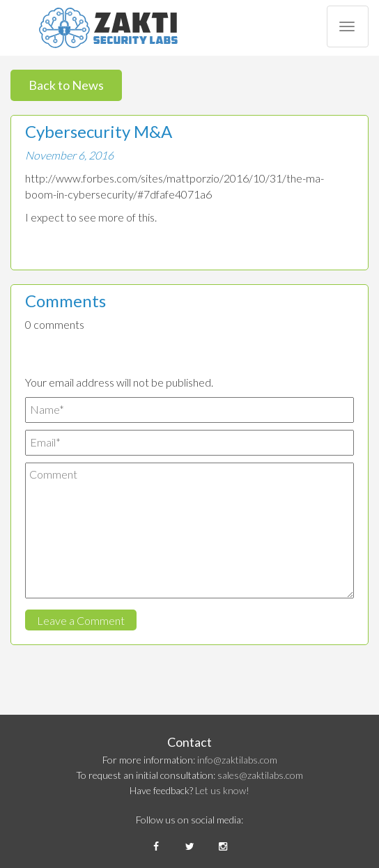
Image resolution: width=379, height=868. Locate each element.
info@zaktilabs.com (237, 760)
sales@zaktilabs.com (260, 775)
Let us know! (222, 790)
